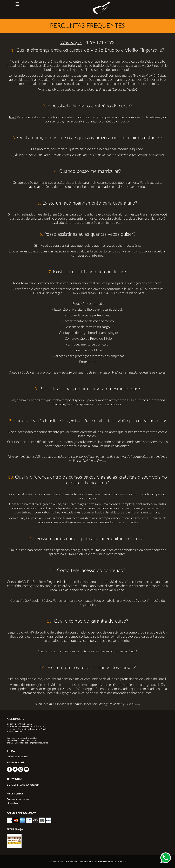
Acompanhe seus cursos (18, 799)
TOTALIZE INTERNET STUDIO (112, 862)
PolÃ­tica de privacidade (17, 757)
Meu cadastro (13, 803)
